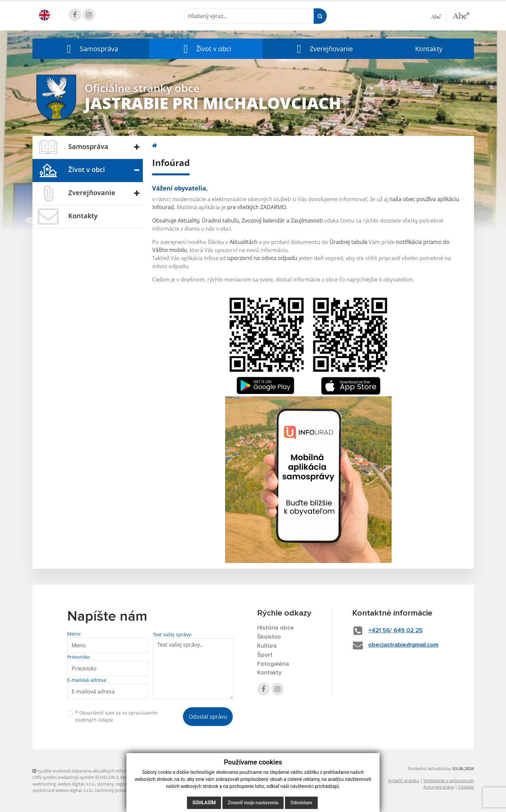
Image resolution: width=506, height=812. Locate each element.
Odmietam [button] (301, 803)
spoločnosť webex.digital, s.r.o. (63, 790)
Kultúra (267, 646)
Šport (265, 655)
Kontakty (429, 49)
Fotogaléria (273, 664)
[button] (91, 49)
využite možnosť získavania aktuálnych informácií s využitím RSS (99, 771)
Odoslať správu (208, 717)
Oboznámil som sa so (116, 716)
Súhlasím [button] (204, 803)
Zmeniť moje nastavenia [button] (253, 803)
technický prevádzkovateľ (120, 790)
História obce (276, 628)
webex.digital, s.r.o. (77, 784)
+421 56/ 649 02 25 (395, 631)
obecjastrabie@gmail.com (403, 645)
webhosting (44, 784)
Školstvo (269, 637)
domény (106, 784)
